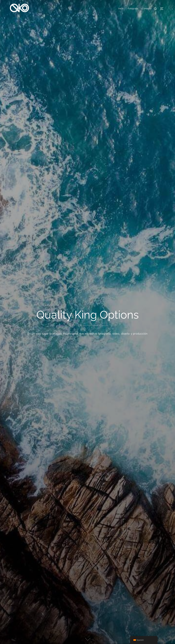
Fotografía (133, 9)
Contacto (147, 9)
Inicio (121, 9)
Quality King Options (88, 315)
